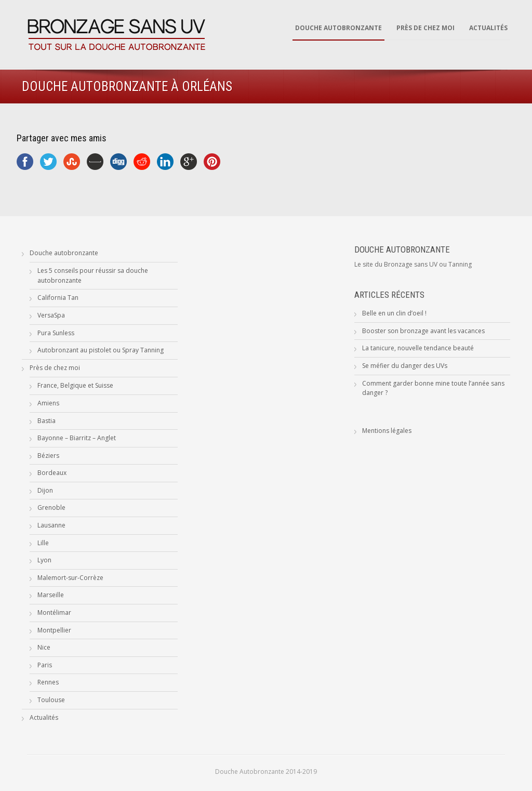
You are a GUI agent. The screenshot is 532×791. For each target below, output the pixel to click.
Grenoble (51, 507)
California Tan (58, 298)
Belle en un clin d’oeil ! (394, 313)
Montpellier (54, 630)
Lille (43, 543)
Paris (45, 665)
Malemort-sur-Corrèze (70, 578)
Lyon (44, 560)
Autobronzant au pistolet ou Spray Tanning (101, 350)
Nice (44, 647)
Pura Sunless (56, 333)
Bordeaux (52, 473)
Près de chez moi (425, 28)
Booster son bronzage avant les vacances (423, 331)
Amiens (48, 403)
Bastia (46, 421)
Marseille (51, 595)
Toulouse (51, 700)
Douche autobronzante (338, 28)
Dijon (45, 490)
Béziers (48, 456)
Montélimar (54, 612)
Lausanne (51, 525)
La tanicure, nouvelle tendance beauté (418, 348)
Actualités (488, 28)
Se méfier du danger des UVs (405, 366)
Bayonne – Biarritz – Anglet (77, 438)
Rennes (48, 682)
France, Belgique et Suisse (75, 385)
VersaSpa (51, 315)
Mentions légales (387, 431)
